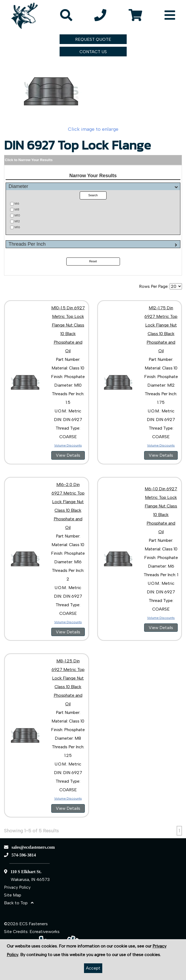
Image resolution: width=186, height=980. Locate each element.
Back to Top (19, 903)
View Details (68, 455)
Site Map (13, 895)
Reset (93, 261)
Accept (93, 968)
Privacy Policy (17, 887)
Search (93, 195)
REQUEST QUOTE (93, 39)
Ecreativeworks (45, 932)
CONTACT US (93, 52)
